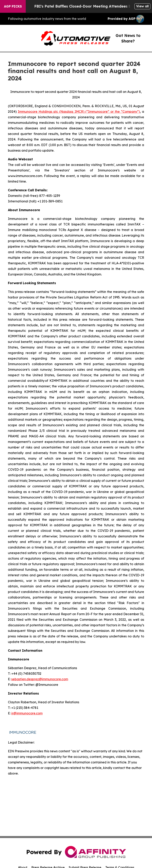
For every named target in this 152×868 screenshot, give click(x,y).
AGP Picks (13, 6)
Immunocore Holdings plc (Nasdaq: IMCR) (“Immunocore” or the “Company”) (79, 112)
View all (142, 6)
